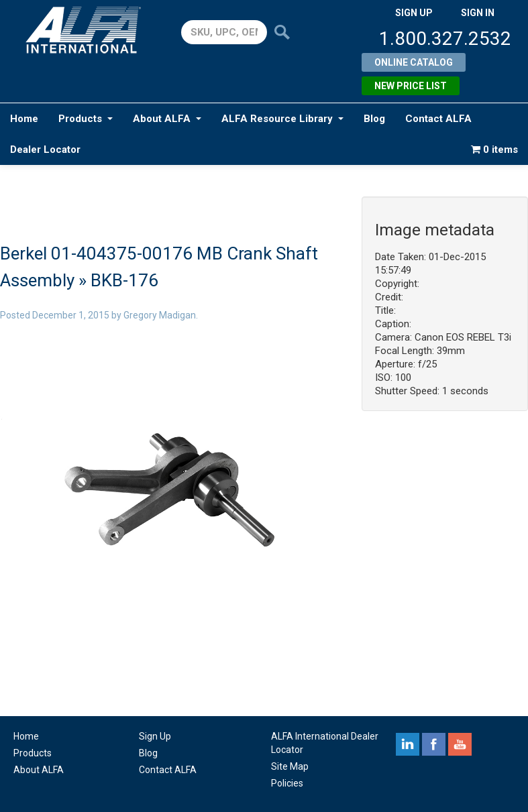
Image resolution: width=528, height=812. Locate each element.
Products (86, 119)
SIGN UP (414, 13)
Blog (374, 119)
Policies (287, 783)
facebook (434, 744)
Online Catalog (414, 62)
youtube (460, 744)
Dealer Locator (45, 150)
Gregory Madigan (160, 315)
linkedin (408, 744)
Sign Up (155, 736)
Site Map (290, 766)
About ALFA (167, 119)
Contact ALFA (438, 119)
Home (24, 119)
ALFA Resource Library (282, 119)
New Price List (411, 86)
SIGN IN (478, 13)
